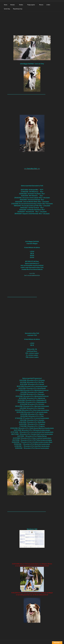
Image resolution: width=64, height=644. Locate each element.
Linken (48, 5)
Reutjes (13, 5)
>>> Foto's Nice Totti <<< (32, 169)
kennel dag (7, 9)
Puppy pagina (32, 5)
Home (6, 5)
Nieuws (41, 5)
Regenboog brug (18, 9)
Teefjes (22, 5)
